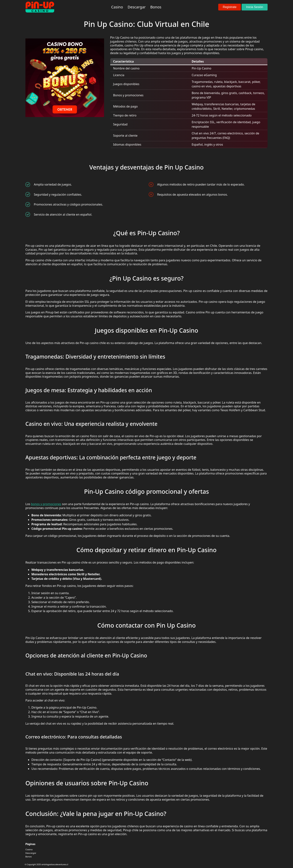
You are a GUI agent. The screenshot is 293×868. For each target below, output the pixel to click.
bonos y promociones (46, 504)
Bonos (29, 857)
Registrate (230, 7)
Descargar (31, 853)
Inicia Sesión (255, 7)
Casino (29, 850)
